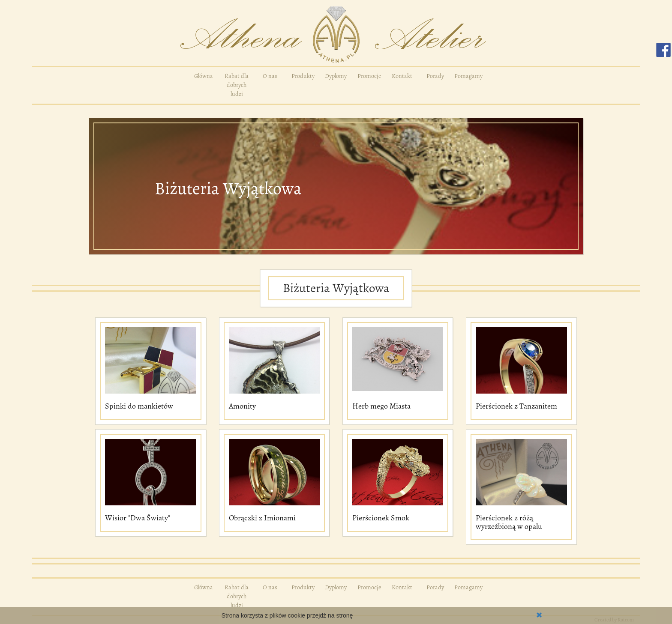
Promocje (369, 76)
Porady (435, 76)
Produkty (303, 76)
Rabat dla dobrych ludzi (237, 85)
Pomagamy (468, 76)
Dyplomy (336, 76)
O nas (270, 76)
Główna (204, 76)
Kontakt (402, 76)
